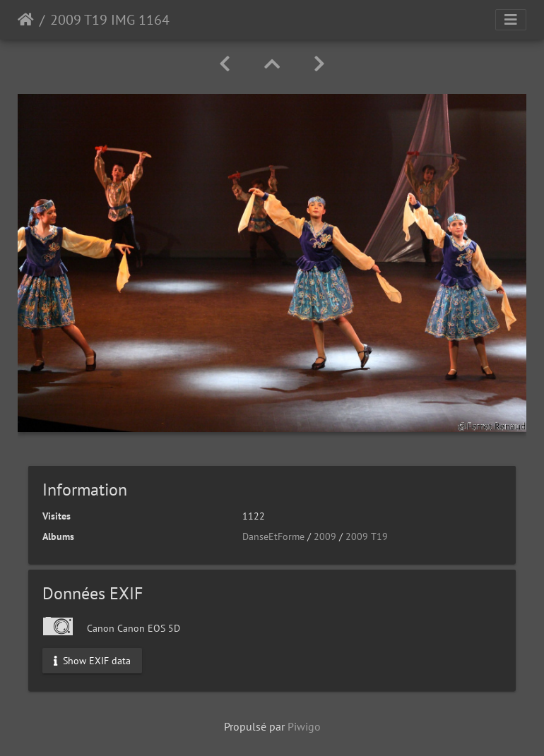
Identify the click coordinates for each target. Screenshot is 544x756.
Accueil (26, 20)
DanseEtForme (273, 536)
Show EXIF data (92, 661)
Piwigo (304, 726)
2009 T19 (367, 536)
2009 (325, 536)
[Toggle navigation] (511, 20)
